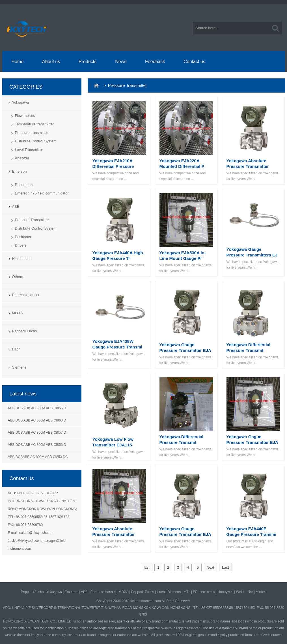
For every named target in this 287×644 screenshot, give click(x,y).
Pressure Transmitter (32, 220)
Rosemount (24, 185)
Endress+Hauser (26, 295)
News (121, 62)
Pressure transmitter (32, 133)
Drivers (21, 245)
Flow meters (25, 116)
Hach (16, 349)
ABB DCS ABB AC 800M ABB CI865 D (37, 408)
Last (225, 567)
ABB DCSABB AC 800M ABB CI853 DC (38, 457)
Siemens (19, 367)
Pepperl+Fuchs (25, 331)
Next (211, 567)
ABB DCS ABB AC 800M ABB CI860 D (37, 420)
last (146, 567)
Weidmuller (245, 592)
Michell (261, 592)
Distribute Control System (36, 141)
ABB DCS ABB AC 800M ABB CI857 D (37, 433)
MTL (187, 592)
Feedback (155, 62)
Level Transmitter (29, 150)
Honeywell (225, 592)
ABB (16, 207)
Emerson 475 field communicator (42, 193)
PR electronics (204, 592)
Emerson (20, 171)
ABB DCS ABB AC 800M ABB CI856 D (37, 445)
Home (17, 62)
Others (18, 277)
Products (88, 62)
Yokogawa (21, 102)
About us (51, 62)
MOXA (18, 313)
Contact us (194, 62)
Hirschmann (22, 259)
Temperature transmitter (34, 124)
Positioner (23, 237)
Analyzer (22, 158)
